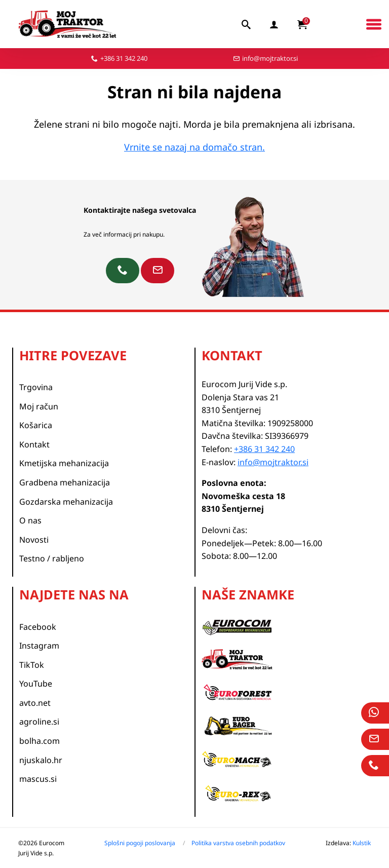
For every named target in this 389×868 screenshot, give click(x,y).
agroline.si (39, 722)
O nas (30, 520)
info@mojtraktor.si (270, 58)
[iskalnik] (247, 24)
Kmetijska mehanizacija (64, 463)
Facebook (38, 627)
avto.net (35, 703)
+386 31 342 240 (124, 58)
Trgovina (36, 387)
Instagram (39, 646)
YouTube (36, 684)
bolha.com (40, 741)
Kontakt (34, 444)
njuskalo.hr (41, 760)
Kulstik (362, 843)
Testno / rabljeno (52, 558)
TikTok (32, 665)
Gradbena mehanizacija (65, 482)
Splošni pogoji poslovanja (140, 843)
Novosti (34, 540)
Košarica (36, 425)
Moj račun (39, 406)
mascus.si (38, 779)
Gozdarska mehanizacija (66, 502)
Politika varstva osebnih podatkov (238, 843)
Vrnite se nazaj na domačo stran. (194, 147)
